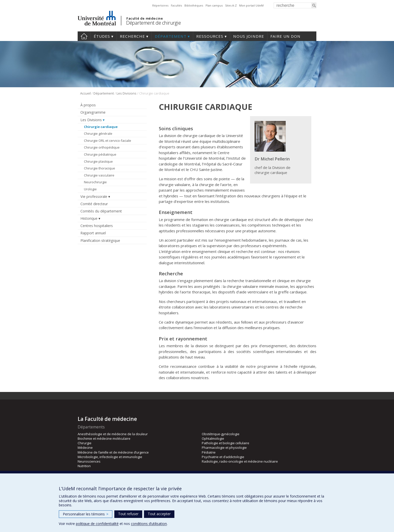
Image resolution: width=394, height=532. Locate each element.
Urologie (90, 189)
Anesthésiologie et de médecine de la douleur (113, 434)
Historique (89, 218)
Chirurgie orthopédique (102, 147)
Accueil (85, 93)
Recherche (132, 36)
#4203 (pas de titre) (84, 36)
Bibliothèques (194, 5)
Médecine (85, 448)
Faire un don (285, 36)
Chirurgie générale (98, 134)
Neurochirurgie (95, 182)
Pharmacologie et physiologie (224, 448)
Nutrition (84, 466)
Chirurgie (85, 443)
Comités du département (101, 211)
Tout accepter (159, 514)
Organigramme (93, 112)
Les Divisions (127, 93)
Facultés (176, 5)
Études (102, 36)
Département (171, 36)
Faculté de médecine (145, 18)
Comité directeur (94, 204)
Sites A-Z (231, 5)
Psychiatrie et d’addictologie (223, 457)
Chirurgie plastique (98, 161)
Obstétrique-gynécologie (221, 434)
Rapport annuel (93, 233)
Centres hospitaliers (97, 226)
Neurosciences (89, 461)
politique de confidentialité (97, 524)
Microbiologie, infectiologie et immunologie (110, 457)
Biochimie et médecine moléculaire (104, 438)
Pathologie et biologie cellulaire (226, 443)
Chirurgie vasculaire (99, 175)
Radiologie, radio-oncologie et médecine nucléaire (240, 461)
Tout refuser (128, 514)
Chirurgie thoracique (100, 168)
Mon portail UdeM (251, 5)
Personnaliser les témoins (86, 514)
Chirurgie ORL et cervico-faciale (108, 141)
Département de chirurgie (153, 23)
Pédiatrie (209, 452)
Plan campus (214, 5)
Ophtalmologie (213, 438)
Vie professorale (94, 196)
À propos (88, 105)
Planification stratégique (100, 240)
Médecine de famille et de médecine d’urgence (113, 452)
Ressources (210, 36)
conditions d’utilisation (149, 524)
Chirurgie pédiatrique (100, 154)
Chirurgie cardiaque (101, 127)
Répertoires (160, 5)
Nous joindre (249, 36)
